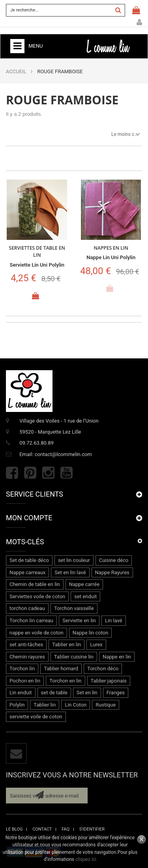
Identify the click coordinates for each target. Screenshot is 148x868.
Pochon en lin (25, 681)
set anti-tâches (26, 645)
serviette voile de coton (36, 717)
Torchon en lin (65, 681)
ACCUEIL (16, 71)
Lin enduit (21, 693)
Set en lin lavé (70, 572)
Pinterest (30, 473)
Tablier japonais (109, 681)
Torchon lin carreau (31, 620)
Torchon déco (103, 669)
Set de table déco (29, 560)
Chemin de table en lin (35, 584)
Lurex (96, 645)
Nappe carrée (84, 584)
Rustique (106, 705)
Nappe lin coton (91, 633)
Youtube (67, 473)
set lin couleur (74, 560)
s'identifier (92, 829)
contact (42, 829)
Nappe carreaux (27, 572)
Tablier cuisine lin (74, 657)
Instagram (48, 473)
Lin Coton (76, 705)
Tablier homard (61, 669)
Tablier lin (45, 705)
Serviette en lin (79, 620)
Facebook (12, 473)
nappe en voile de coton (37, 633)
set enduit (85, 596)
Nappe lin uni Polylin (111, 257)
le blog (14, 829)
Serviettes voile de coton (37, 596)
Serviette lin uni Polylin (37, 265)
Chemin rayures (27, 657)
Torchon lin (22, 669)
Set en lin (87, 693)
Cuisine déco (114, 560)
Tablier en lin (67, 645)
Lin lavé (114, 620)
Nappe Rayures (112, 572)
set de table (54, 693)
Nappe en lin (117, 657)
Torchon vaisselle (74, 608)
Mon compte (139, 22)
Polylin (17, 705)
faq (66, 829)
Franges (116, 693)
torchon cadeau (27, 608)
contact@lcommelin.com (63, 454)
